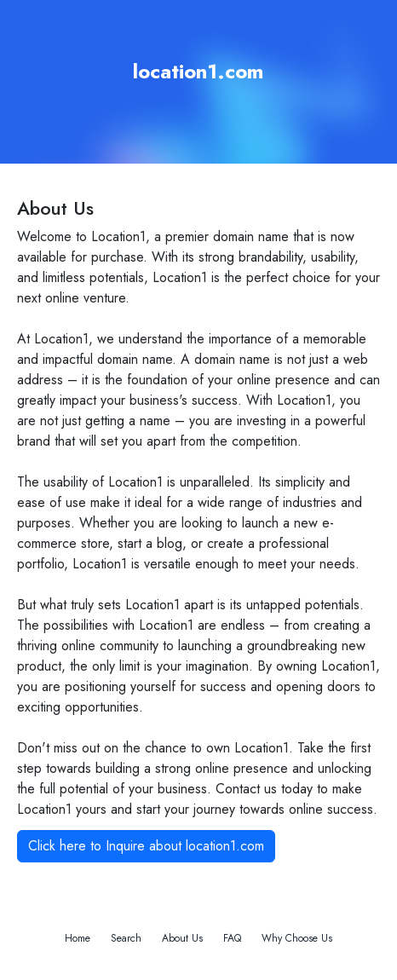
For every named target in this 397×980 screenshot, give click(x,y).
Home (78, 938)
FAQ (232, 938)
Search (126, 938)
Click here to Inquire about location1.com (146, 846)
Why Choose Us (297, 938)
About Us (182, 938)
